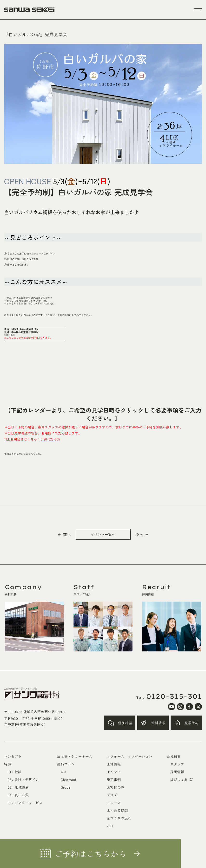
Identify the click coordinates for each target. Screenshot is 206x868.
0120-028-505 (50, 439)
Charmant (68, 779)
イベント (114, 772)
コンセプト (13, 756)
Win (63, 772)
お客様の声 (116, 787)
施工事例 (114, 779)
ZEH (110, 826)
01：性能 (15, 772)
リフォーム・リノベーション (130, 756)
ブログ (112, 795)
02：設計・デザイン (23, 779)
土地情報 (114, 764)
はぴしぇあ (182, 779)
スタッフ (177, 764)
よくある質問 (117, 810)
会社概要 (174, 756)
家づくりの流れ (119, 818)
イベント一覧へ (103, 534)
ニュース (114, 803)
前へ (67, 534)
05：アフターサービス (25, 803)
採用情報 (177, 772)
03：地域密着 (18, 787)
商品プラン (66, 764)
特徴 (8, 764)
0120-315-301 (174, 696)
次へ (139, 534)
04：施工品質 (18, 795)
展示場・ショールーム (75, 756)
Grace (65, 787)
